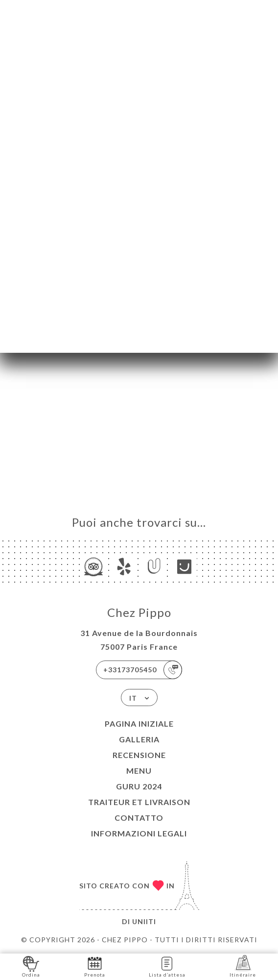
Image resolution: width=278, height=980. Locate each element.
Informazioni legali (139, 833)
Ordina (31, 966)
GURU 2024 (139, 786)
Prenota (95, 966)
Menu (139, 771)
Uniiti (144, 921)
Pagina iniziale (139, 723)
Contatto (139, 818)
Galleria (139, 739)
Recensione (139, 755)
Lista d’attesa (167, 966)
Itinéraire (243, 966)
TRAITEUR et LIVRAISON (139, 802)
